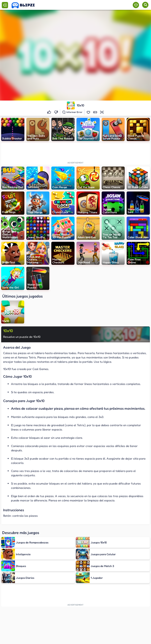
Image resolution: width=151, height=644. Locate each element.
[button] (88, 112)
